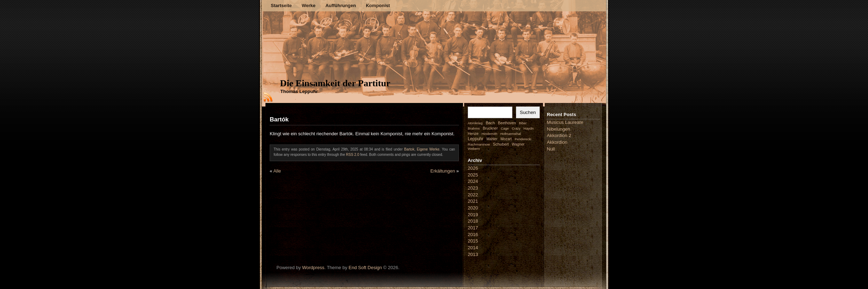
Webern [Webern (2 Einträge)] (474, 149)
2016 (473, 235)
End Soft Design (365, 268)
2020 (473, 208)
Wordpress (313, 268)
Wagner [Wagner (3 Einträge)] (518, 144)
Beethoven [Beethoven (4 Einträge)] (507, 123)
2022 (473, 195)
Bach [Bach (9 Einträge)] (490, 123)
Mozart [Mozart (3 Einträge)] (506, 139)
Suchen (528, 112)
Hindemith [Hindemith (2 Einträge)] (489, 134)
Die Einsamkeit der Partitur (335, 83)
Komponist (378, 6)
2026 (473, 168)
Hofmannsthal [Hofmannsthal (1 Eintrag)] (511, 134)
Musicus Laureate (565, 122)
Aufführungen (341, 6)
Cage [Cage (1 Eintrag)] (505, 129)
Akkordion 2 (559, 135)
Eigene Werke (428, 149)
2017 (473, 228)
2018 (473, 221)
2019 (473, 215)
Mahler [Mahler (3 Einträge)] (492, 139)
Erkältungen (443, 171)
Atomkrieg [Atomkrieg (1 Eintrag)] (475, 123)
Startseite (281, 6)
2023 (473, 188)
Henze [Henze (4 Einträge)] (473, 133)
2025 (473, 175)
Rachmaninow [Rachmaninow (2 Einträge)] (479, 144)
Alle (277, 171)
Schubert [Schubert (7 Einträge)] (501, 144)
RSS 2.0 (353, 155)
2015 (473, 241)
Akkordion (557, 142)
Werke (309, 6)
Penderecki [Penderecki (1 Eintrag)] (523, 139)
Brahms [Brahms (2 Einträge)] (474, 128)
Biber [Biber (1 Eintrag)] (523, 123)
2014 (473, 248)
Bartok (409, 149)
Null (551, 149)
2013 (473, 254)
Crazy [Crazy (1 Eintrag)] (516, 129)
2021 (473, 201)
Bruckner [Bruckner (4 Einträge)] (490, 128)
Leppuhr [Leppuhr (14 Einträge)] (476, 139)
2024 (473, 181)
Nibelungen (559, 129)
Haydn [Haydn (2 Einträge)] (529, 128)
